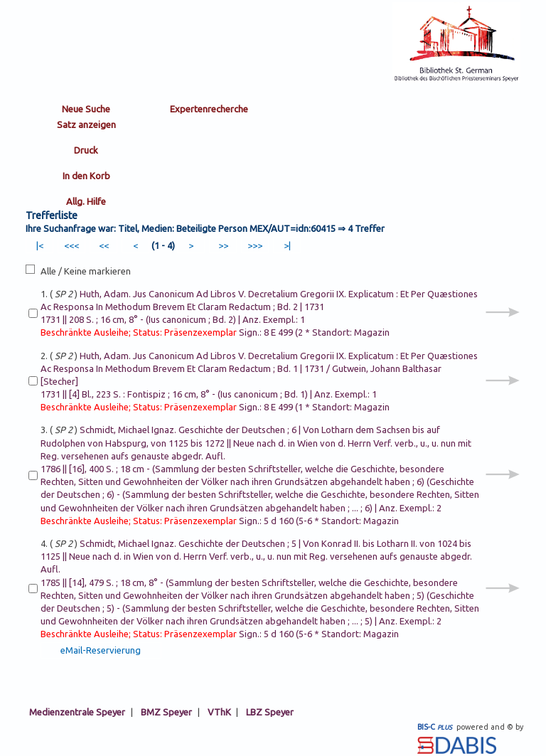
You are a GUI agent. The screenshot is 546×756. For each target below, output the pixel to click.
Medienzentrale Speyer (77, 712)
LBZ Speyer (270, 712)
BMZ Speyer (166, 712)
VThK (219, 712)
